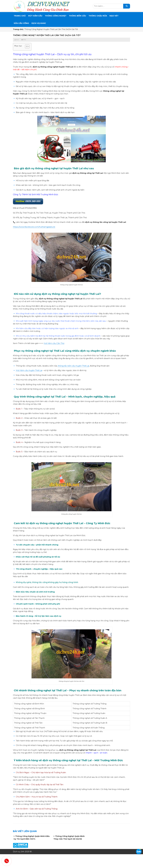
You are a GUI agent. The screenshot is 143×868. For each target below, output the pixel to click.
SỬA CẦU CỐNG (21, 23)
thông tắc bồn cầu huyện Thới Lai (73, 366)
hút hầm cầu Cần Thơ (54, 343)
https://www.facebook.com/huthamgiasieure (34, 227)
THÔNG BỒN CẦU (77, 16)
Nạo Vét (114, 16)
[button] (26, 47)
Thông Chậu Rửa (98, 16)
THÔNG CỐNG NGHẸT (56, 16)
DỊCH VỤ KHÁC (39, 23)
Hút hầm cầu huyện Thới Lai (29, 370)
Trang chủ (20, 16)
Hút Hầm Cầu (35, 16)
